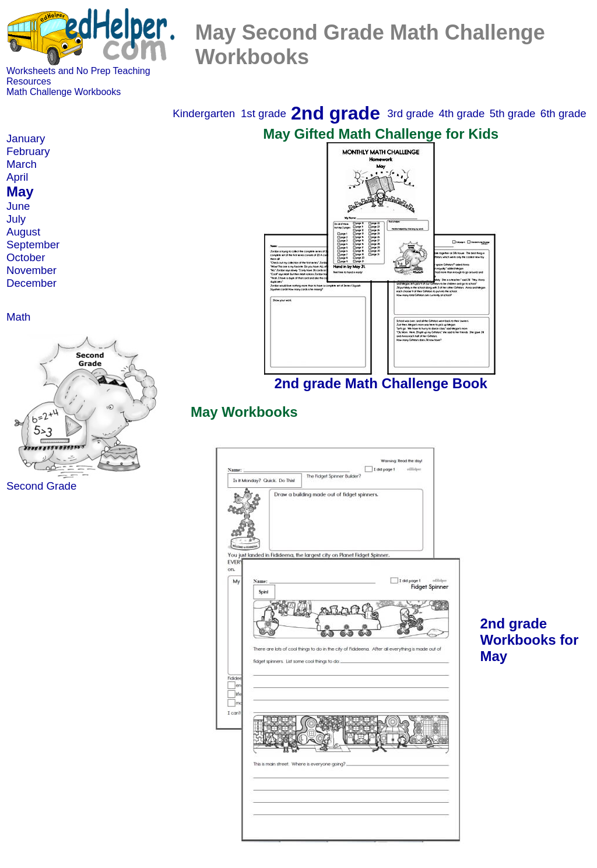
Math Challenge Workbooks (64, 92)
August (23, 232)
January (26, 138)
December (31, 283)
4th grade (461, 113)
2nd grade (336, 113)
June (18, 206)
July (16, 219)
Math (18, 317)
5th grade (513, 113)
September (33, 245)
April (17, 177)
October (26, 257)
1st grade (264, 113)
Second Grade (41, 486)
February (28, 151)
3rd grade (410, 113)
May (20, 191)
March (22, 164)
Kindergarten (204, 113)
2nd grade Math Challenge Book (380, 383)
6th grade (563, 113)
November (31, 270)
